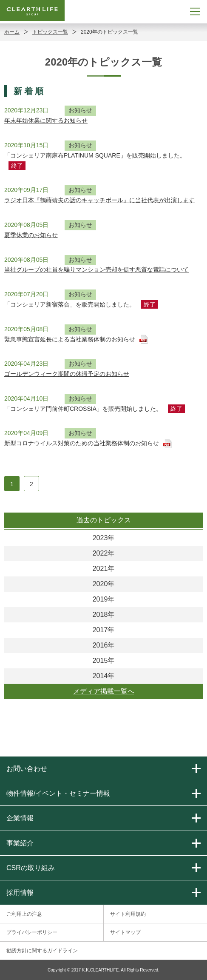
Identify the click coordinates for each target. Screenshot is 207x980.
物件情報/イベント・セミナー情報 (58, 793)
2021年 (104, 569)
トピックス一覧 (50, 32)
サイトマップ (125, 932)
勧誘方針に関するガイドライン (42, 951)
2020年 (104, 584)
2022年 (104, 553)
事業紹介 (20, 843)
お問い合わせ (27, 769)
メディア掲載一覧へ (104, 691)
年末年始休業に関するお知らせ (46, 120)
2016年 (104, 645)
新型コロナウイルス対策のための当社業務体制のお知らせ (82, 443)
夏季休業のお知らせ (31, 235)
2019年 (104, 599)
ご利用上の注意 (24, 914)
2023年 (104, 538)
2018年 (104, 615)
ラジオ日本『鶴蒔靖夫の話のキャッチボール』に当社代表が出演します (99, 200)
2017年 (104, 630)
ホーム (12, 32)
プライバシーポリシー (32, 932)
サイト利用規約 (128, 914)
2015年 (104, 660)
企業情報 (20, 818)
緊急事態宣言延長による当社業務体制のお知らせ (70, 339)
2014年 (104, 676)
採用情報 (20, 893)
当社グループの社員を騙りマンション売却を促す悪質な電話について (96, 269)
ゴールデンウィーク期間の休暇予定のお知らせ (67, 374)
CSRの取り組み (31, 868)
